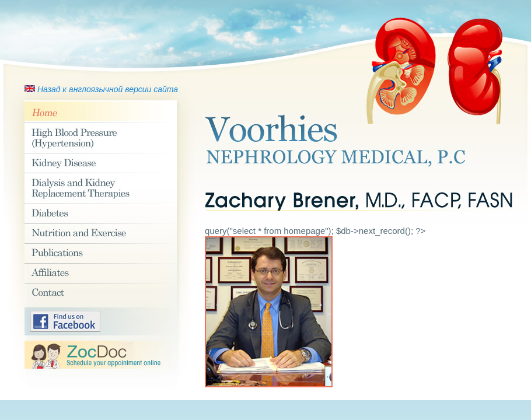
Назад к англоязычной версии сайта (108, 89)
